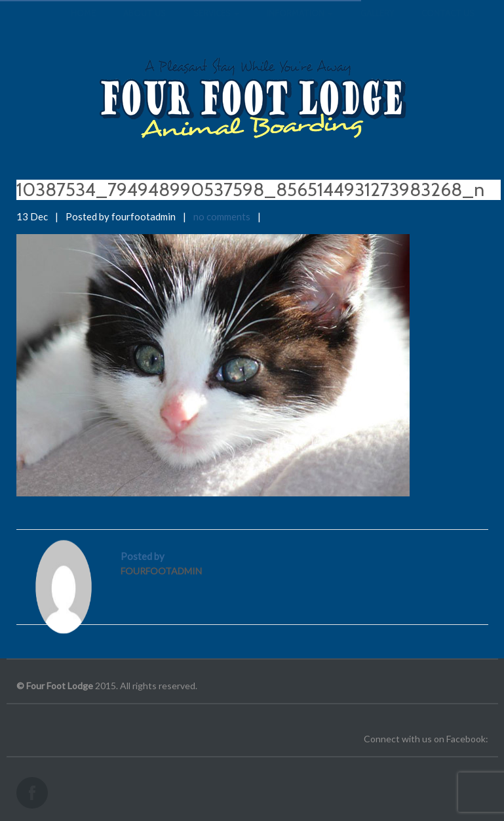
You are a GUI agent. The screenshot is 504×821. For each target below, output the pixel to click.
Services (216, 26)
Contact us (448, 26)
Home (83, 26)
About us (145, 26)
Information (300, 26)
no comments (222, 216)
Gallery (377, 26)
